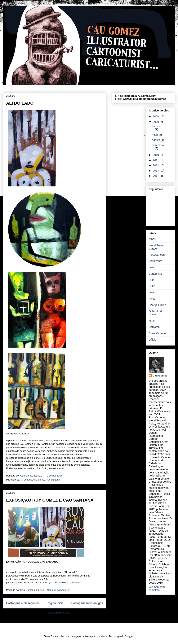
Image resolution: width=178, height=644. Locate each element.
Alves (152, 299)
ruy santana (53, 480)
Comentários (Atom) (59, 613)
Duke (152, 286)
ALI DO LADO (20, 103)
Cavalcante (155, 261)
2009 (156, 122)
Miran (152, 321)
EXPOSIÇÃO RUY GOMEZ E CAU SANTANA (50, 500)
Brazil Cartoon (157, 333)
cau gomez (39, 480)
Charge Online (157, 305)
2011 (156, 160)
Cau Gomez (160, 376)
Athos (152, 239)
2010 (156, 155)
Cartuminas (156, 274)
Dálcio (152, 340)
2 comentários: (55, 476)
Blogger (129, 636)
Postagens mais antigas (87, 603)
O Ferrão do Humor (156, 313)
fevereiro (157, 126)
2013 (156, 171)
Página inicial (56, 603)
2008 (156, 116)
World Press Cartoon (156, 247)
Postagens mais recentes (23, 603)
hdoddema (102, 636)
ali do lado (26, 480)
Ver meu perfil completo (157, 589)
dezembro (158, 145)
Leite (152, 267)
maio (155, 135)
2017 (156, 176)
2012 (156, 165)
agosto (156, 140)
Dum (152, 280)
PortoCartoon (157, 255)
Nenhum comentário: (59, 590)
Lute (151, 292)
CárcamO (154, 327)
